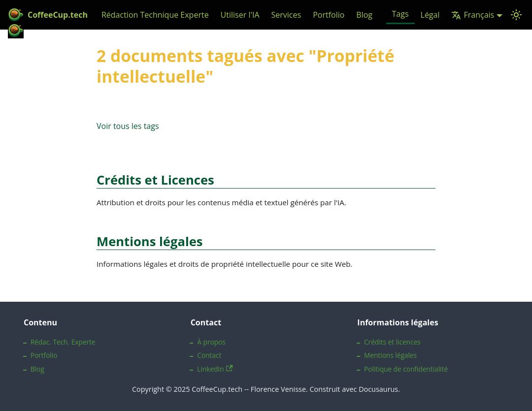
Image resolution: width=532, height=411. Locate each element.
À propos (211, 342)
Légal (430, 15)
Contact (209, 355)
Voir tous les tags (128, 126)
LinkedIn (215, 369)
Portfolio (329, 15)
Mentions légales (390, 355)
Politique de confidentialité (406, 369)
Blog (364, 15)
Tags (400, 14)
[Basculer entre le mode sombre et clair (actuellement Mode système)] (516, 15)
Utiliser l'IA (240, 15)
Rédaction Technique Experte (155, 15)
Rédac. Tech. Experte (63, 342)
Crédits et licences (392, 342)
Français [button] (473, 15)
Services (286, 15)
